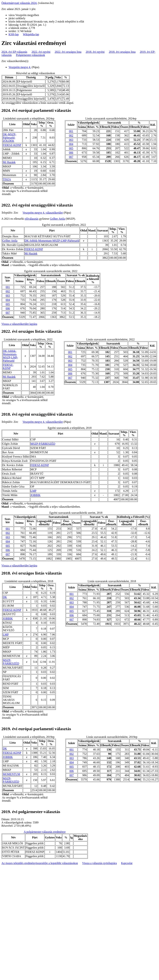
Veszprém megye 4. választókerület (43, 213)
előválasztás (32, 219)
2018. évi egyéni (95, 52)
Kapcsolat (127, 863)
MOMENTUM (11, 774)
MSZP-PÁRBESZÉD (43, 444)
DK (5, 597)
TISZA (7, 179)
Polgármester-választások (31, 55)
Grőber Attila (57, 219)
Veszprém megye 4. (20, 67)
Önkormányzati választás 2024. (19, 3)
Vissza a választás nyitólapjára (100, 863)
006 (71, 153)
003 (71, 140)
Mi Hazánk (9, 162)
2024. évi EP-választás (14, 52)
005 (71, 148)
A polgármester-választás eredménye (45, 832)
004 (71, 144)
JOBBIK (36, 495)
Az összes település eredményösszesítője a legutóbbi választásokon (40, 863)
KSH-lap (14, 34)
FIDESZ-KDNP (12, 145)
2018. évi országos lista (122, 52)
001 (71, 131)
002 (71, 135)
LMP (34, 491)
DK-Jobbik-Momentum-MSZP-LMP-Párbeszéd (52, 241)
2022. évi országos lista (68, 52)
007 (71, 157)
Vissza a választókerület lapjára (19, 324)
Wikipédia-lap (31, 34)
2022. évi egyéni (41, 52)
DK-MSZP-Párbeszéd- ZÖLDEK (10, 138)
